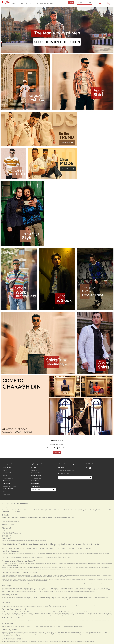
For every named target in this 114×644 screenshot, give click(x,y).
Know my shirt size (10, 595)
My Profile (34, 467)
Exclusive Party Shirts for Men (96, 510)
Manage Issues (35, 481)
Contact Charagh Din (9, 489)
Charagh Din (7, 528)
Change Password (36, 470)
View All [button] (57, 452)
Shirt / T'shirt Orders (36, 473)
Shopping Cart (7, 473)
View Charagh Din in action (10, 486)
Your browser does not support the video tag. (92, 118)
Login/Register (7, 467)
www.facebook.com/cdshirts (39, 541)
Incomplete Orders (36, 478)
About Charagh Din (8, 478)
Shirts (14, 4)
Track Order (48, 4)
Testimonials (7, 481)
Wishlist (5, 475)
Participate (61, 467)
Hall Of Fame (7, 483)
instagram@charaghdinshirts (15, 541)
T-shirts (21, 4)
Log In (71, 3)
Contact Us (16, 521)
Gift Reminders (35, 483)
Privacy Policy (7, 494)
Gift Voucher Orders (36, 475)
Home (5, 470)
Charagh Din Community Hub (66, 470)
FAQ (4, 491)
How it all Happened (11, 551)
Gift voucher (38, 4)
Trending (29, 4)
